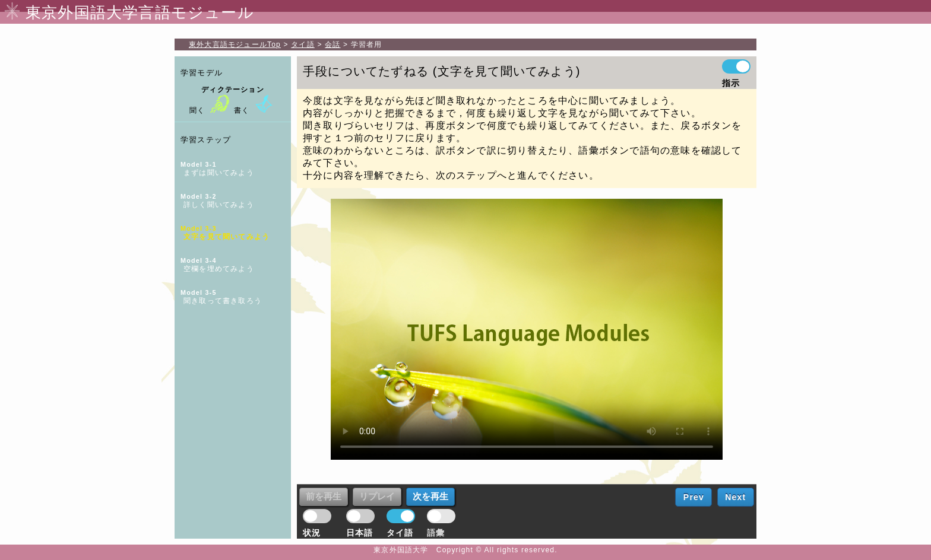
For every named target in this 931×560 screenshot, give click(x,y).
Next (735, 497)
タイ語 (303, 44)
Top (235, 44)
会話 (332, 44)
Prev (694, 497)
